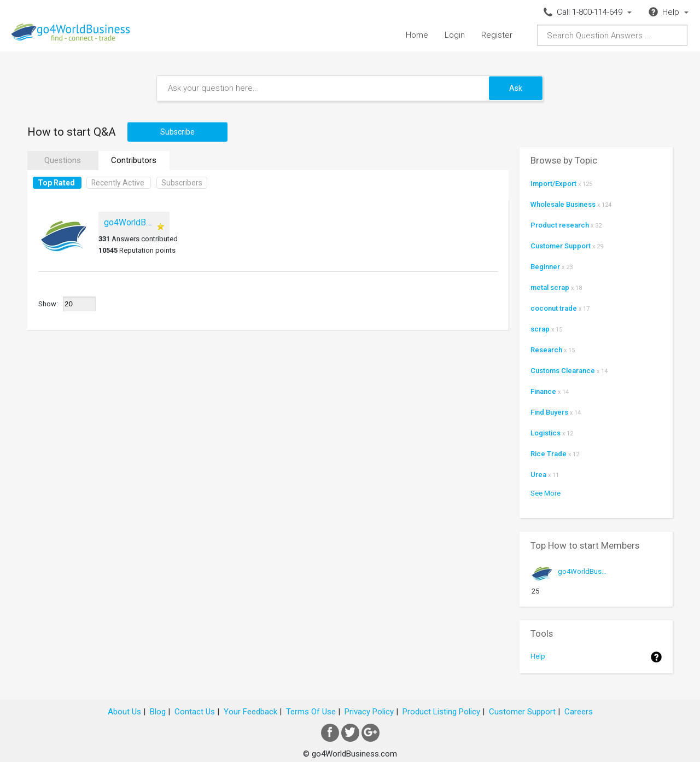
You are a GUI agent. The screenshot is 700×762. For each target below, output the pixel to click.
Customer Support (561, 246)
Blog (158, 712)
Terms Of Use (311, 712)
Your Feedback (250, 712)
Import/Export (553, 184)
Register (497, 35)
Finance (543, 391)
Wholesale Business (563, 204)
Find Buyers (549, 412)
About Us (124, 712)
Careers (579, 712)
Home (417, 35)
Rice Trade (549, 454)
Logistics (546, 433)
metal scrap (550, 287)
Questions (63, 160)
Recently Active (118, 183)
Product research (560, 225)
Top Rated (56, 183)
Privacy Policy (369, 712)
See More (546, 493)
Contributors (134, 160)
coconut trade (554, 308)
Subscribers (182, 183)
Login (455, 35)
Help (538, 656)
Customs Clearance (563, 371)
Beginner (545, 267)
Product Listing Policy (441, 712)
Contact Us (195, 712)
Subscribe (177, 132)
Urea (538, 475)
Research (546, 350)
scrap (540, 329)
